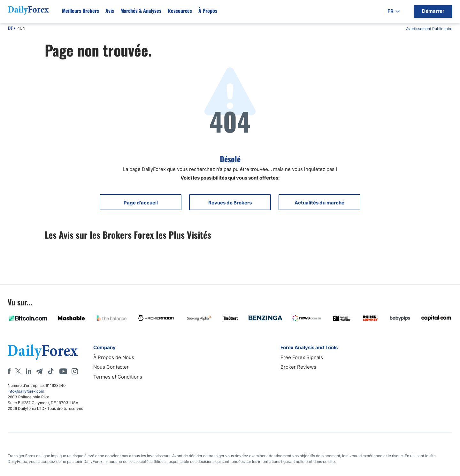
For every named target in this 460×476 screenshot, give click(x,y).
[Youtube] (63, 371)
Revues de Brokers (230, 203)
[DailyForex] (43, 352)
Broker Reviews (298, 367)
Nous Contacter (111, 367)
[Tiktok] (51, 371)
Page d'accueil (141, 203)
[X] (18, 371)
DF (10, 29)
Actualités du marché (319, 203)
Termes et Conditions (118, 377)
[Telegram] (39, 371)
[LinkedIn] (28, 371)
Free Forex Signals (302, 357)
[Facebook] (9, 371)
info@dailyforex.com (26, 391)
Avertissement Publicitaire (429, 29)
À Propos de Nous (114, 357)
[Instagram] (75, 371)
